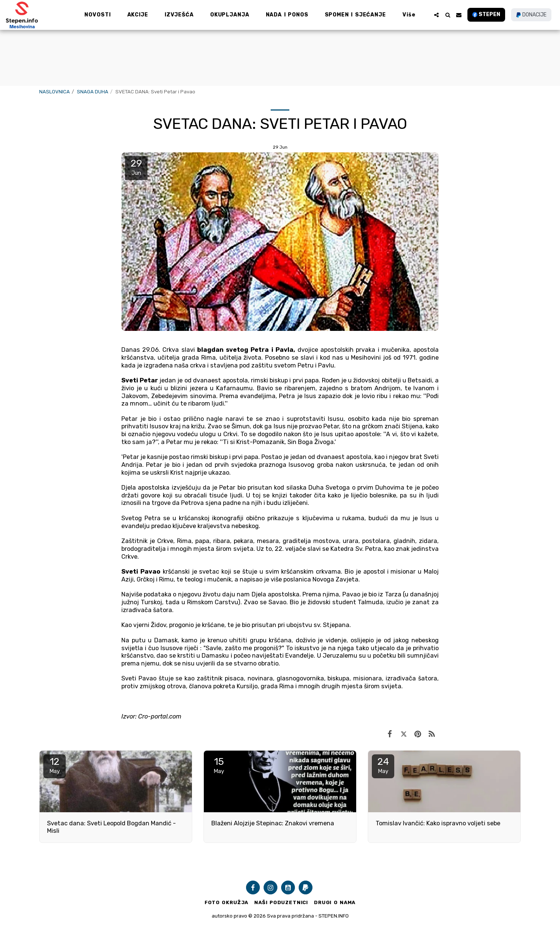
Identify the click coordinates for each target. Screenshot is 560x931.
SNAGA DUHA (93, 92)
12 (55, 765)
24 (383, 765)
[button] (436, 15)
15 (219, 765)
